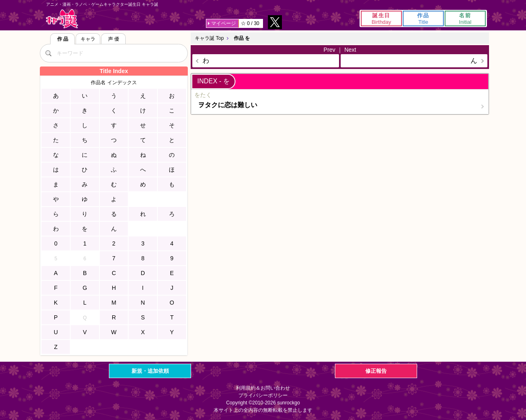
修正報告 (376, 371)
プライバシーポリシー (263, 395)
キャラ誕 (62, 19)
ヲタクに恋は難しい (228, 105)
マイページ (224, 23)
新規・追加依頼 (150, 371)
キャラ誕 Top (209, 38)
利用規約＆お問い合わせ (263, 388)
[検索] (48, 53)
